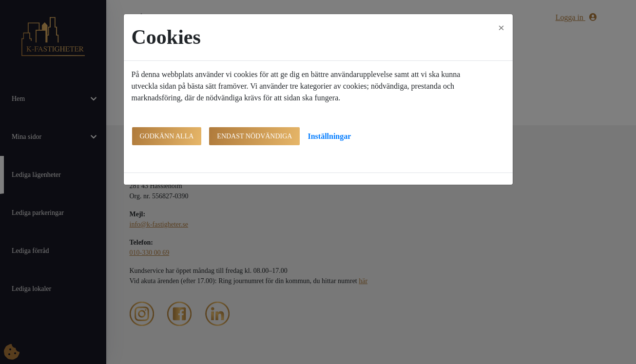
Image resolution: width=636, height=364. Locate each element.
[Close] (501, 28)
